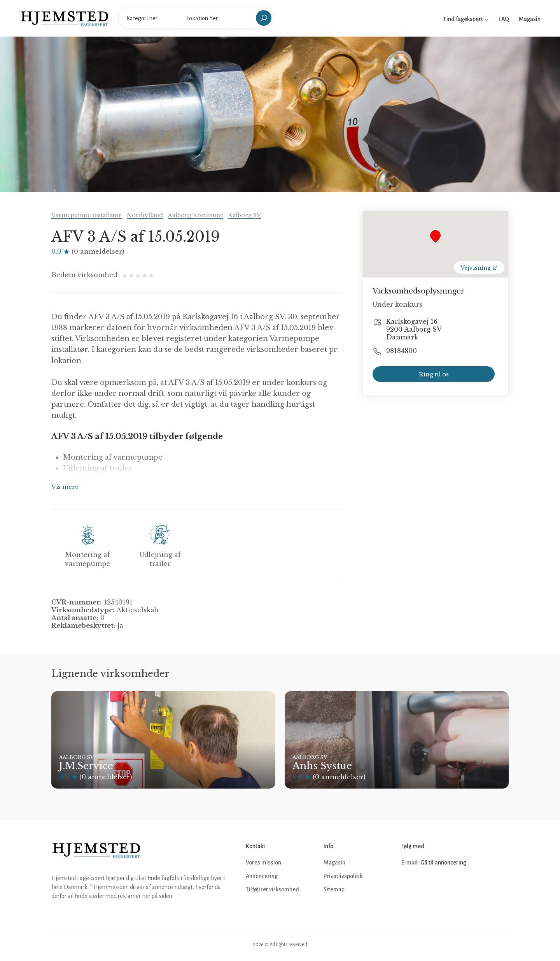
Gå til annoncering (443, 863)
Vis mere (65, 487)
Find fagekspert (466, 19)
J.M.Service (86, 766)
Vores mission (263, 863)
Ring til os (434, 374)
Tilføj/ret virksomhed (272, 889)
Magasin (530, 19)
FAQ (504, 19)
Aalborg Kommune (196, 215)
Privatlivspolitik (343, 876)
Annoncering (262, 876)
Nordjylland (145, 215)
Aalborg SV (245, 215)
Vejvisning (479, 268)
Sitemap (334, 889)
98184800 (402, 351)
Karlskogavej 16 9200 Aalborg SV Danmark (414, 329)
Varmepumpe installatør (87, 215)
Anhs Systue (322, 766)
